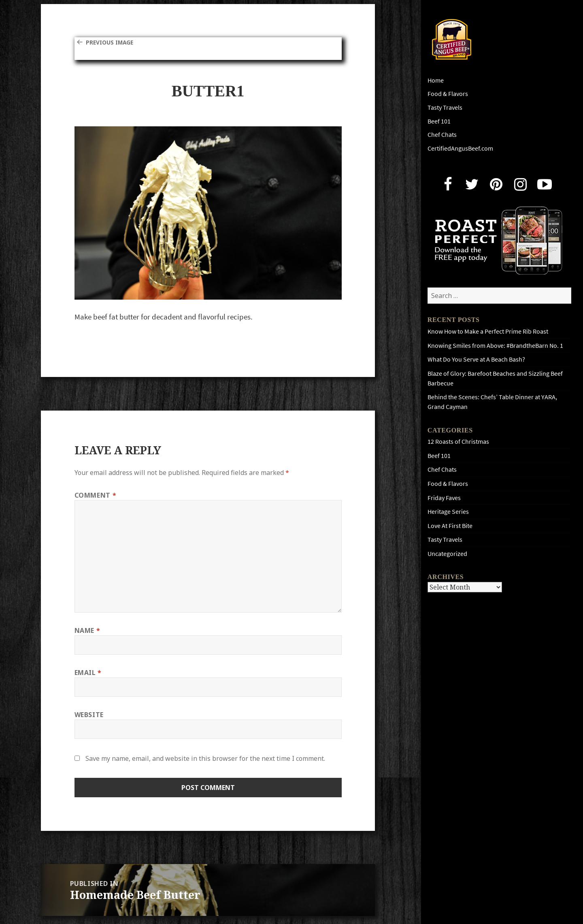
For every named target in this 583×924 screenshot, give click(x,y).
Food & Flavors (448, 94)
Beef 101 (439, 121)
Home (436, 80)
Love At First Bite (450, 526)
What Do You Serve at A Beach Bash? (476, 359)
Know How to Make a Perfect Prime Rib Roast (488, 331)
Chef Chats (442, 135)
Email (88, 673)
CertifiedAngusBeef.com (460, 148)
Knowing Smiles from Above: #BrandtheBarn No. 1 (495, 346)
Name (87, 630)
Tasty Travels (445, 108)
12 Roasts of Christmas (458, 442)
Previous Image (113, 42)
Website (89, 715)
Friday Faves (444, 498)
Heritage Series (448, 512)
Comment (96, 495)
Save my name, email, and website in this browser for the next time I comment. (205, 758)
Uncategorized (447, 554)
